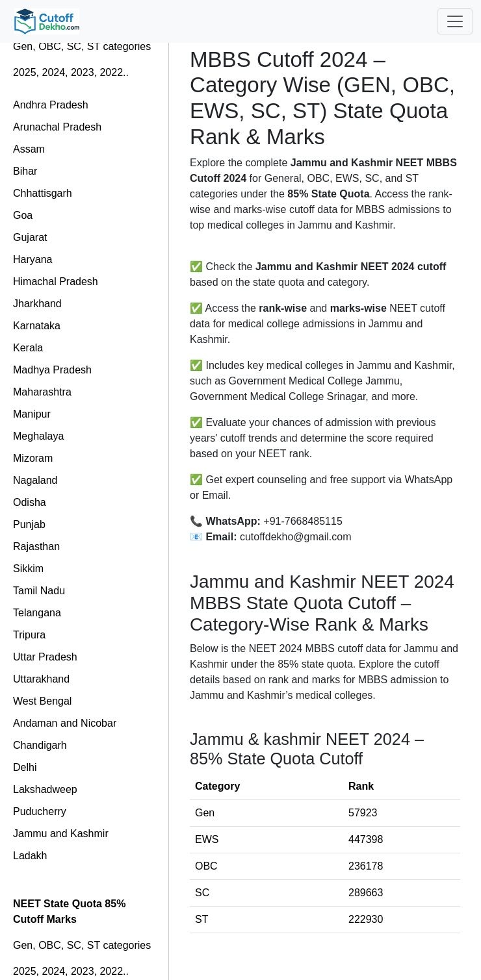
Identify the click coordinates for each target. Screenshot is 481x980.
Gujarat (30, 237)
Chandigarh (40, 745)
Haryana (32, 259)
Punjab (29, 524)
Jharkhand (37, 304)
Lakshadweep (45, 789)
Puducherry (40, 811)
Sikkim (28, 569)
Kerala (28, 348)
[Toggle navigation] (455, 21)
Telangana (37, 613)
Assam (29, 149)
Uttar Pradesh (45, 657)
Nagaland (35, 480)
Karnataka (37, 326)
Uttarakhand (41, 679)
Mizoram (33, 458)
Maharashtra (42, 392)
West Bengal (42, 701)
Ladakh (30, 856)
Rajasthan (36, 547)
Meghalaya (38, 436)
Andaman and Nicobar (65, 723)
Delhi (25, 767)
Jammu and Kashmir (61, 834)
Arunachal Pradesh (57, 127)
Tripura (29, 635)
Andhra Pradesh (51, 105)
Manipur (32, 414)
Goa (23, 215)
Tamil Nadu (39, 591)
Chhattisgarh (43, 193)
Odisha (30, 502)
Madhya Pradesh (52, 370)
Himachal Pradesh (56, 282)
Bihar (25, 171)
